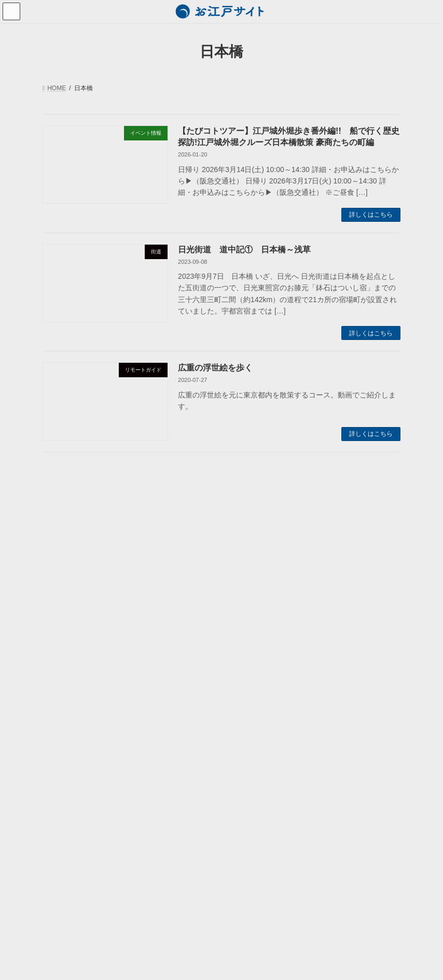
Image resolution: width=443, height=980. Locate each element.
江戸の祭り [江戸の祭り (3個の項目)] (364, 595)
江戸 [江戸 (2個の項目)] (326, 595)
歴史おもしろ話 (71, 561)
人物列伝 (67, 579)
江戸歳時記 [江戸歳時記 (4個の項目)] (252, 622)
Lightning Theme (217, 964)
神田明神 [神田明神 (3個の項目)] (331, 622)
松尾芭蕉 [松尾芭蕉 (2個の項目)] (356, 583)
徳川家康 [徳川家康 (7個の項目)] (290, 570)
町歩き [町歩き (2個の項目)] (293, 622)
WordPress (162, 964)
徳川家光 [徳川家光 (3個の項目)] (249, 570)
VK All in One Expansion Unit (287, 964)
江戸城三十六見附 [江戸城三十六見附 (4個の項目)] (343, 608)
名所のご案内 (74, 616)
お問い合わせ (67, 788)
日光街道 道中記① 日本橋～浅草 (244, 250)
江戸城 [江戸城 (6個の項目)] (293, 608)
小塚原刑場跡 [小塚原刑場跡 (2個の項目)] (337, 544)
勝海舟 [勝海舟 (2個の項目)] (305, 530)
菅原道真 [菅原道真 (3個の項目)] (373, 622)
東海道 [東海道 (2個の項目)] (317, 583)
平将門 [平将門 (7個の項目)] (370, 557)
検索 (186, 720)
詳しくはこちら (371, 215)
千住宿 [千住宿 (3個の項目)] (382, 530)
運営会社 (61, 770)
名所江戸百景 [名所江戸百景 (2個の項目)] (255, 544)
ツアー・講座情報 (74, 543)
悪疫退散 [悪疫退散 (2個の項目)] (331, 570)
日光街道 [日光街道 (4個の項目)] (373, 570)
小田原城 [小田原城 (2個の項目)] (249, 557)
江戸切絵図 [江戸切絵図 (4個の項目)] (252, 608)
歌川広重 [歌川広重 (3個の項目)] (249, 595)
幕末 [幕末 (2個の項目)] (337, 557)
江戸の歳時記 (74, 598)
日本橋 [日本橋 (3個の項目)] (246, 583)
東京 (67, 633)
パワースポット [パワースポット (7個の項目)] (258, 530)
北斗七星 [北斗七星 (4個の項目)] (343, 530)
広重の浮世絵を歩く (215, 368)
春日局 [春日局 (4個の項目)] (282, 583)
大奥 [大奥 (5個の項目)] (296, 544)
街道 (67, 670)
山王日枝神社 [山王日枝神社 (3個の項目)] (296, 557)
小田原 (71, 651)
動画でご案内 (67, 688)
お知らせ (61, 525)
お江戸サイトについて (80, 752)
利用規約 (61, 806)
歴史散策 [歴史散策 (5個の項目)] (290, 595)
